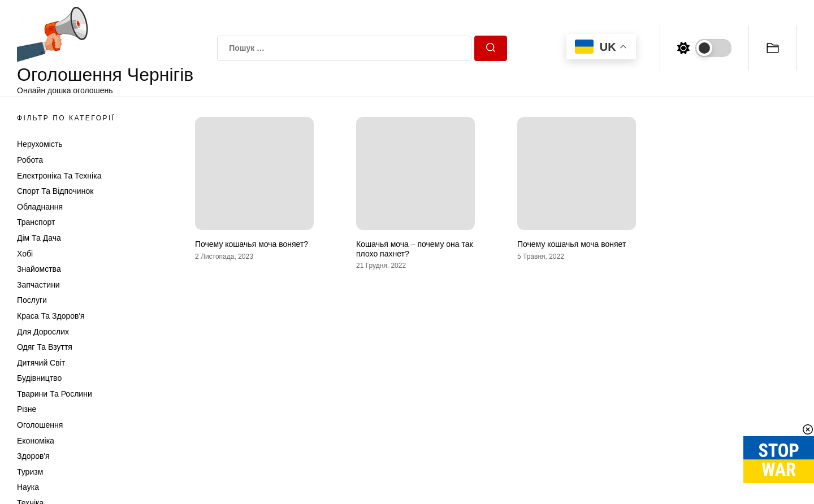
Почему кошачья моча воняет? (252, 244)
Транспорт (36, 222)
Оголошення (40, 425)
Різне (27, 409)
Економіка (36, 441)
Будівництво (39, 378)
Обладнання (40, 207)
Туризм (30, 472)
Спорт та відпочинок (55, 191)
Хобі (25, 254)
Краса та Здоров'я (51, 316)
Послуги (32, 300)
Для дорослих (43, 332)
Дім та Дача (39, 238)
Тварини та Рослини (55, 394)
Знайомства (39, 269)
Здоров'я (33, 456)
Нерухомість (40, 144)
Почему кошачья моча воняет (571, 244)
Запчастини (38, 285)
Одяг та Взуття (45, 347)
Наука (28, 487)
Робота (30, 160)
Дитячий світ (41, 363)
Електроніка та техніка (59, 176)
